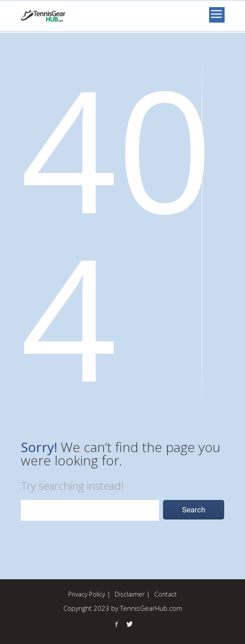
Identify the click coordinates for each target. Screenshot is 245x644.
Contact (165, 594)
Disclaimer (130, 594)
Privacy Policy (87, 594)
